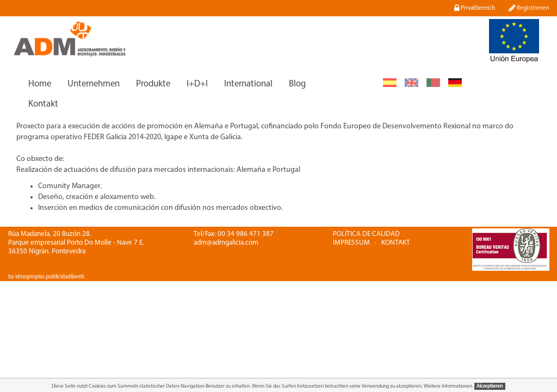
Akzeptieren (490, 386)
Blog (297, 84)
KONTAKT (396, 243)
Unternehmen (94, 84)
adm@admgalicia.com (226, 243)
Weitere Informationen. (449, 386)
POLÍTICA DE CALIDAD (366, 234)
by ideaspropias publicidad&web (46, 277)
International (248, 84)
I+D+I (197, 84)
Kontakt (43, 104)
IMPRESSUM (351, 243)
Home (40, 84)
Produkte (153, 84)
